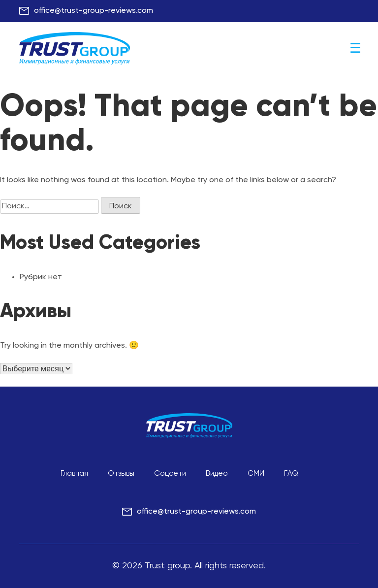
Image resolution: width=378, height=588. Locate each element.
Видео (217, 474)
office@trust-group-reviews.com (94, 11)
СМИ (256, 474)
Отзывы (121, 474)
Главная (74, 474)
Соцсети (170, 474)
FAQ (291, 474)
